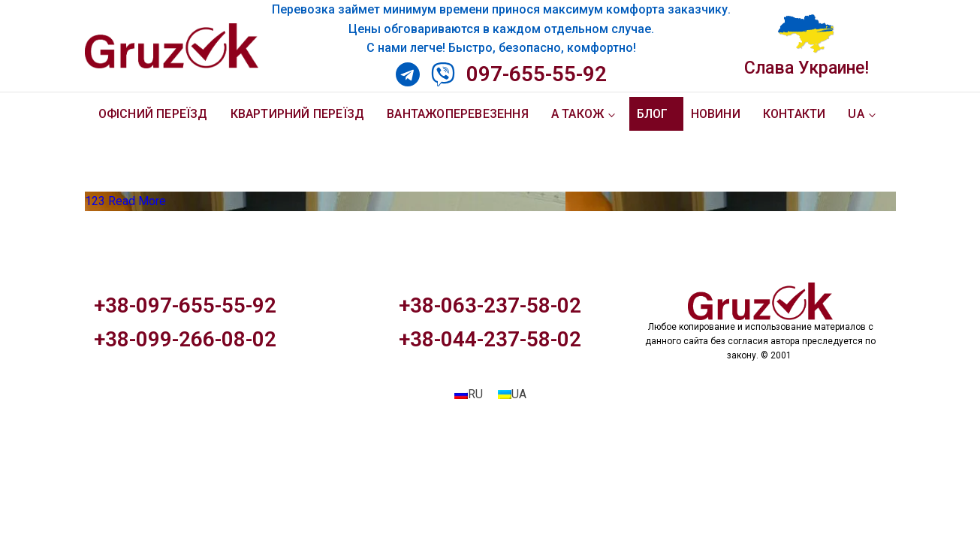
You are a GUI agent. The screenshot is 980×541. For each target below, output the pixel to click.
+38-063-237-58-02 (490, 305)
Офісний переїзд (153, 114)
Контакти (795, 114)
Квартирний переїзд (298, 114)
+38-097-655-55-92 (185, 305)
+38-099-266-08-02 (185, 339)
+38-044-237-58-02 (490, 339)
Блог (653, 114)
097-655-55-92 (537, 74)
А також (577, 114)
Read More (137, 201)
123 (95, 201)
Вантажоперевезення (458, 114)
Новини (716, 114)
